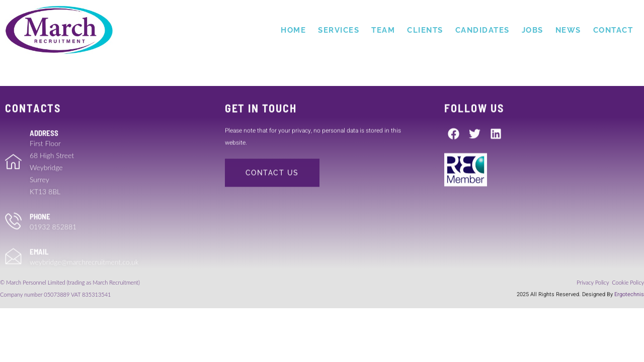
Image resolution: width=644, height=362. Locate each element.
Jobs (533, 30)
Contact (613, 30)
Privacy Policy (593, 282)
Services (339, 30)
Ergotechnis (629, 294)
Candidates (482, 30)
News (568, 30)
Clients (425, 30)
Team (383, 30)
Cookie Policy (628, 282)
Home (293, 30)
